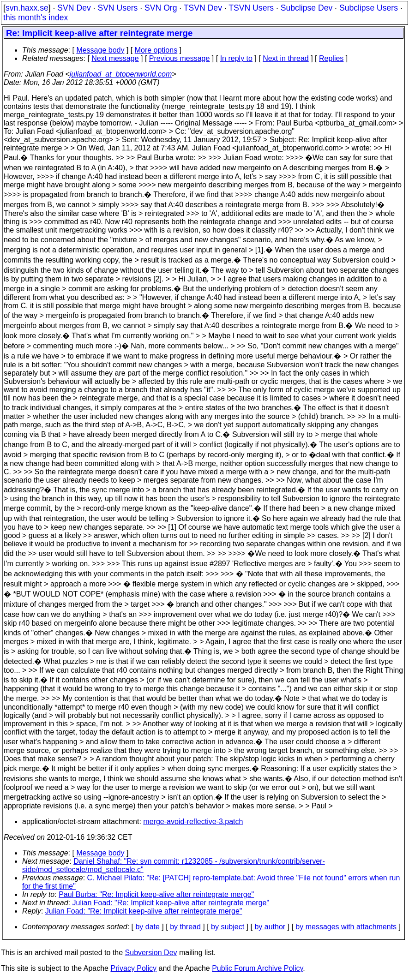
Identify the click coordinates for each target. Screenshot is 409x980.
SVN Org (161, 8)
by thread (185, 927)
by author (270, 927)
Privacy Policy (133, 968)
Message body (100, 50)
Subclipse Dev (307, 8)
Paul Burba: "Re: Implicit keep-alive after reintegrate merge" (156, 894)
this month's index (36, 18)
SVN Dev (74, 8)
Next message (115, 58)
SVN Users (117, 8)
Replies (331, 58)
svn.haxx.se (27, 8)
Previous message (180, 58)
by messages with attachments (346, 927)
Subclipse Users (369, 8)
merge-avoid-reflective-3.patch (193, 822)
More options (156, 50)
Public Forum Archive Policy (257, 968)
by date (147, 927)
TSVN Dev (203, 8)
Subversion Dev (151, 953)
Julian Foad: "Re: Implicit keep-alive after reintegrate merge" (171, 903)
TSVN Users (251, 8)
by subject (228, 927)
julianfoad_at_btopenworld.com (121, 74)
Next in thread (286, 58)
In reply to (236, 58)
